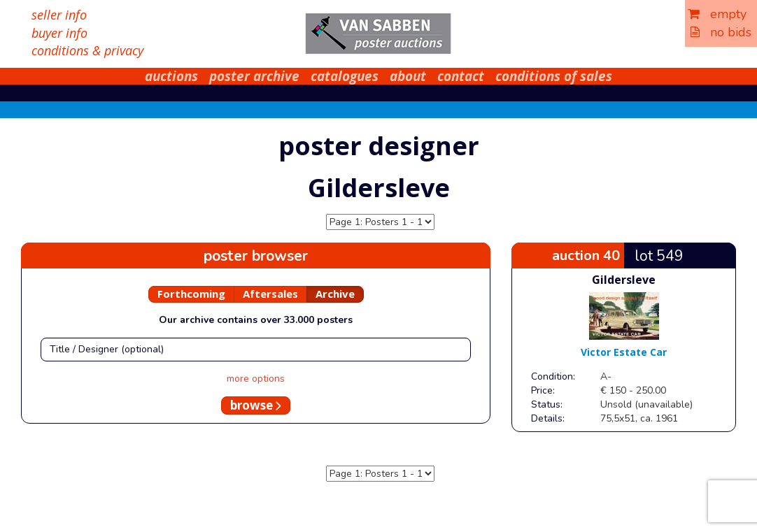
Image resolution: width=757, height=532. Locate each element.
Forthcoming (191, 294)
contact (461, 76)
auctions (171, 76)
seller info (59, 15)
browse (256, 405)
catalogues (345, 76)
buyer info (59, 33)
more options (256, 379)
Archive (335, 294)
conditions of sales (554, 76)
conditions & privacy (87, 50)
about (408, 76)
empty (717, 14)
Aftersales (270, 294)
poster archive (254, 76)
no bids (721, 32)
